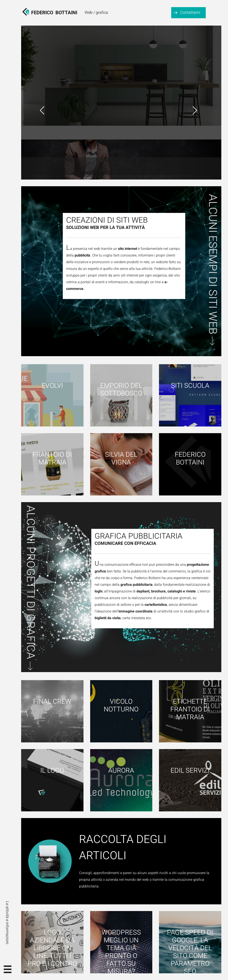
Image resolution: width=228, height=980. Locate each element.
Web (89, 13)
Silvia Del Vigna (121, 459)
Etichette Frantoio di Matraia (190, 710)
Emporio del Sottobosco (121, 390)
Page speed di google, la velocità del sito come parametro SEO (190, 952)
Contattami (190, 13)
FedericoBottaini (54, 13)
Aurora (121, 771)
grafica (102, 13)
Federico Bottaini (190, 459)
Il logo (52, 771)
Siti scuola (190, 386)
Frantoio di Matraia (52, 459)
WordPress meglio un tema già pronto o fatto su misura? (121, 952)
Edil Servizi (190, 771)
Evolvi (52, 386)
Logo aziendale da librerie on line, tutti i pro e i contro (52, 948)
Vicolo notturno (121, 706)
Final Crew (52, 702)
